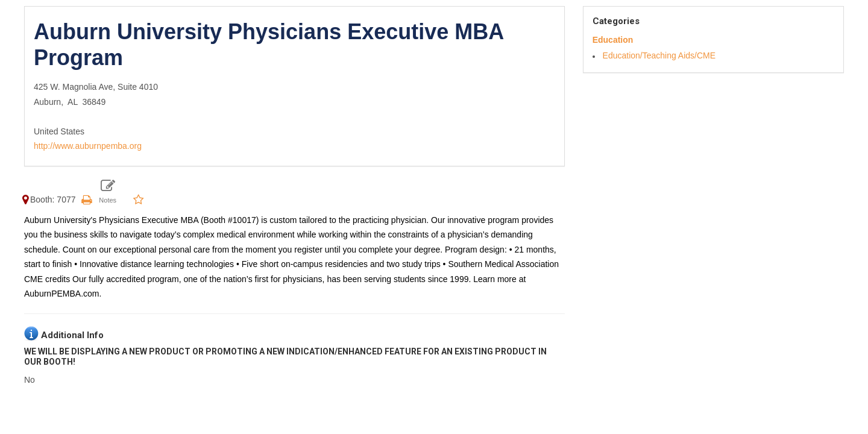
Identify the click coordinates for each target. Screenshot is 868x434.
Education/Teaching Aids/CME (659, 55)
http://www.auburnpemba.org (88, 146)
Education (613, 40)
